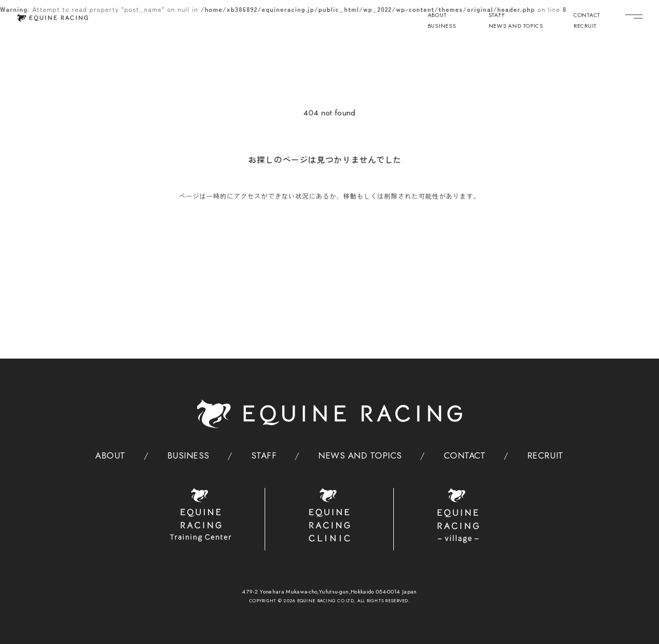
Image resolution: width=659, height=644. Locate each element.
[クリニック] (330, 515)
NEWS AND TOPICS (516, 27)
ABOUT (437, 16)
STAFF (497, 16)
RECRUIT (585, 27)
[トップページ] (52, 17)
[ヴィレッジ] (458, 516)
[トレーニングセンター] (201, 515)
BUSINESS (442, 27)
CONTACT (587, 16)
